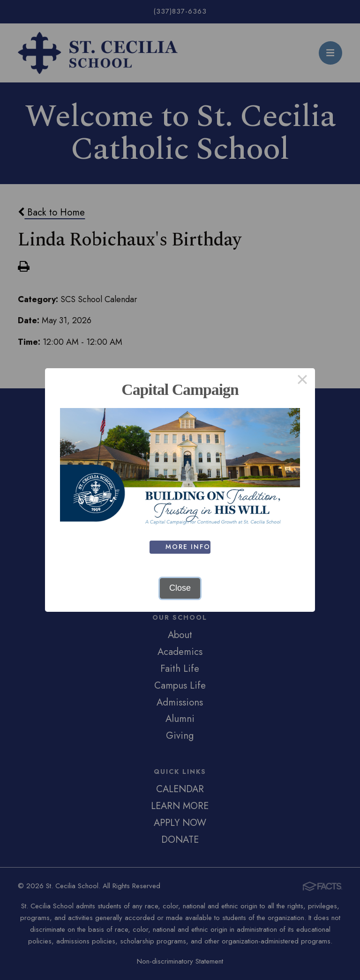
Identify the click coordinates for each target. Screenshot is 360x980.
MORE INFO (188, 547)
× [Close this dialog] (302, 381)
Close (180, 588)
